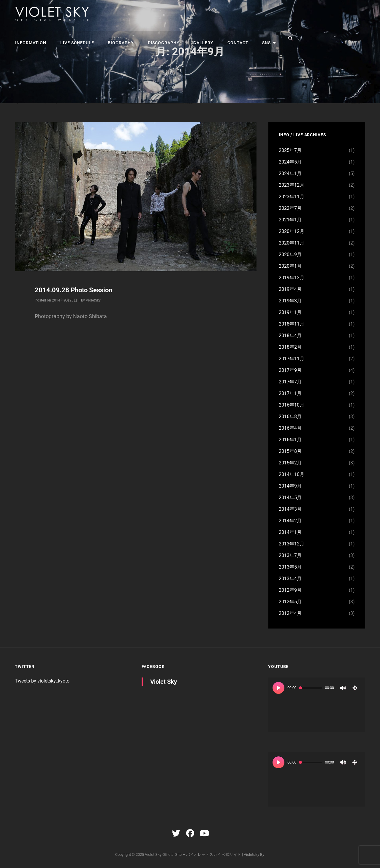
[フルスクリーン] (355, 688)
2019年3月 (290, 301)
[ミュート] (343, 688)
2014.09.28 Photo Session (73, 290)
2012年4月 (290, 613)
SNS (262, 38)
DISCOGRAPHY (161, 38)
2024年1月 (290, 173)
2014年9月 (290, 486)
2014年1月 (290, 532)
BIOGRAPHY (119, 38)
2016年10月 (292, 405)
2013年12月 (292, 544)
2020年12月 (292, 231)
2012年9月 (290, 590)
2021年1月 (290, 220)
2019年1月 (290, 312)
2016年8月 (290, 416)
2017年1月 (290, 393)
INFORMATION (30, 38)
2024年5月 (290, 162)
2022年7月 (290, 208)
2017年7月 (290, 382)
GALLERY (200, 38)
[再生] (278, 688)
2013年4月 (290, 579)
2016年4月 (290, 428)
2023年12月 (292, 185)
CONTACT (234, 38)
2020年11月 (292, 243)
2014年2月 (290, 521)
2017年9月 (290, 370)
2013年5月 (290, 567)
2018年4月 (290, 335)
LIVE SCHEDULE (76, 38)
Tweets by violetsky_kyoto (42, 681)
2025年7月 (290, 150)
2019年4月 (290, 289)
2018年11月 (292, 324)
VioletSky (93, 300)
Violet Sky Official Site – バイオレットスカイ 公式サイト (193, 854)
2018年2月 (290, 347)
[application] (317, 705)
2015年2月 (290, 463)
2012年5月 (290, 602)
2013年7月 (290, 555)
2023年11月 (292, 197)
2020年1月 (290, 266)
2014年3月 (290, 509)
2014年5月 (290, 498)
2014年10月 (292, 474)
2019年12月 (292, 278)
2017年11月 (292, 359)
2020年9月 (290, 254)
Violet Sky (164, 682)
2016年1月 (290, 440)
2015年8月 (290, 451)
